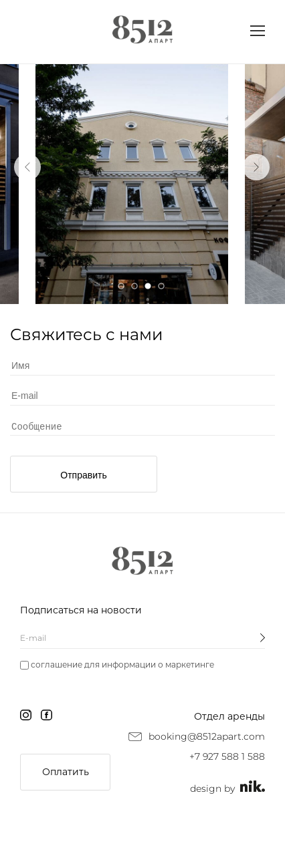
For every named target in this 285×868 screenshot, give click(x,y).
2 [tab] (134, 286)
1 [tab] (121, 286)
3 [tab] (148, 286)
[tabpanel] (132, 184)
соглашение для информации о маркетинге (122, 665)
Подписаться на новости (81, 610)
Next (256, 167)
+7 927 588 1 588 (227, 756)
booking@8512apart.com (207, 736)
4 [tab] (161, 286)
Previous (27, 167)
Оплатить (66, 772)
